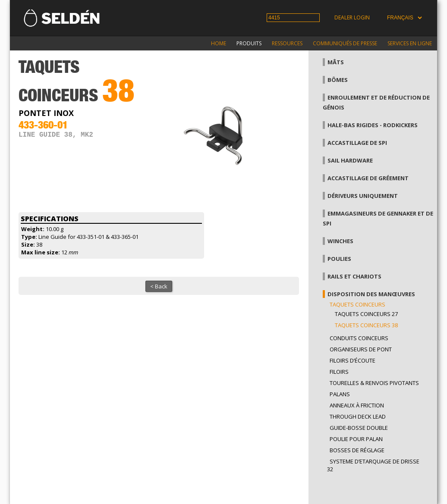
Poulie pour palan (356, 439)
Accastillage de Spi (357, 143)
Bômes (338, 80)
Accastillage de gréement (368, 178)
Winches (340, 241)
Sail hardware (350, 160)
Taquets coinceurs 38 (366, 325)
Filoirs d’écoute (353, 360)
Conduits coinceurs (359, 338)
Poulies (339, 259)
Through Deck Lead (358, 416)
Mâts (336, 62)
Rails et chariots (354, 276)
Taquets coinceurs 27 (366, 314)
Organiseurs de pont (361, 349)
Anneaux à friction (357, 405)
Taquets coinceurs (357, 304)
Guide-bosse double (359, 428)
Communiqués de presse (345, 43)
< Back (159, 286)
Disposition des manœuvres (371, 294)
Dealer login (352, 17)
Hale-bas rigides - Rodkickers (373, 125)
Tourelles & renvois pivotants (374, 383)
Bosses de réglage (357, 450)
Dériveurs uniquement (363, 196)
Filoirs (339, 372)
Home (219, 43)
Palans (340, 394)
